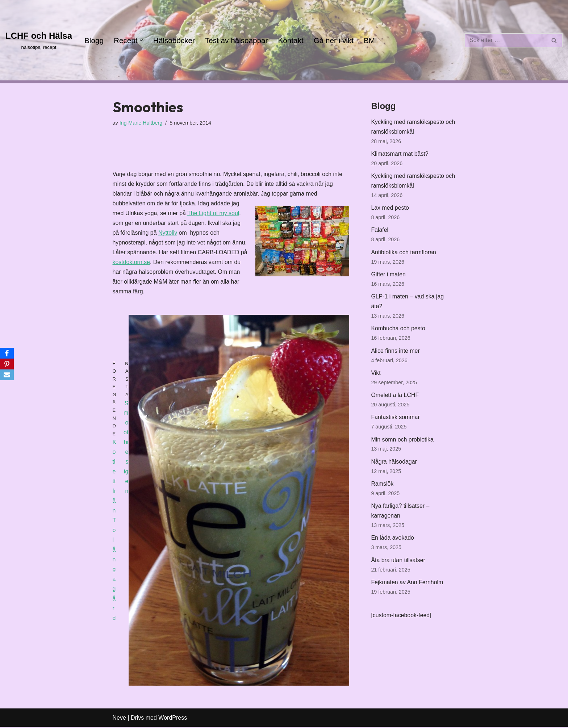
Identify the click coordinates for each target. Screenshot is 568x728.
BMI (371, 40)
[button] (141, 40)
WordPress (173, 719)
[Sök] (505, 40)
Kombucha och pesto (398, 330)
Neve (119, 719)
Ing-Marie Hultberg (141, 123)
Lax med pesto (390, 209)
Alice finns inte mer (395, 353)
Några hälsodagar (394, 465)
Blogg (94, 40)
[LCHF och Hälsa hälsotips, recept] (39, 40)
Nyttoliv (168, 234)
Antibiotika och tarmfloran (404, 254)
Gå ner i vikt (335, 40)
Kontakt (292, 40)
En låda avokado (392, 541)
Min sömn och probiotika (402, 442)
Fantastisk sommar (395, 420)
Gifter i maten (388, 276)
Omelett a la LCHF (395, 398)
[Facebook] (7, 353)
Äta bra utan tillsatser (398, 564)
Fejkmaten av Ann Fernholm (407, 586)
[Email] (7, 375)
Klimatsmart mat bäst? (400, 154)
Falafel (380, 231)
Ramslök (382, 487)
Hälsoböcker (175, 40)
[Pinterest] (7, 364)
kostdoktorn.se (131, 263)
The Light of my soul (214, 214)
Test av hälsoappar (237, 40)
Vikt (376, 375)
